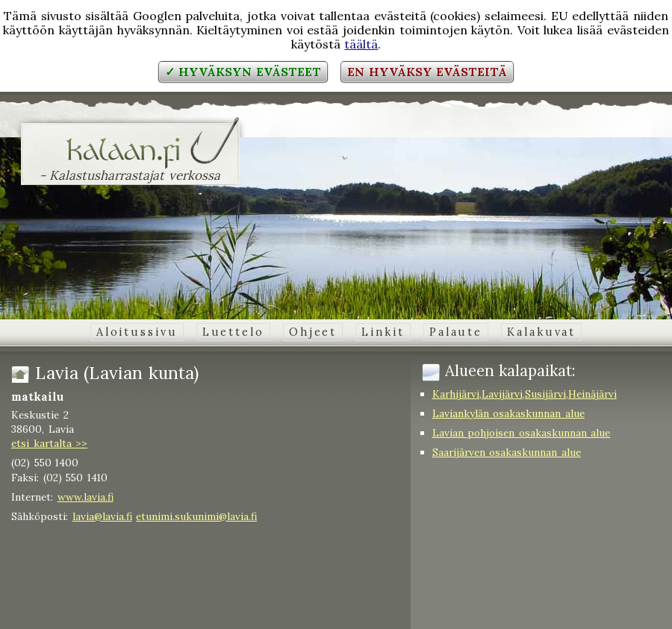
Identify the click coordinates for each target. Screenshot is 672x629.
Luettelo (233, 332)
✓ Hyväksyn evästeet (243, 72)
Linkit (383, 332)
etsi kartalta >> (49, 443)
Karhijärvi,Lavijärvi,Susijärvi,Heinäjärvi (525, 394)
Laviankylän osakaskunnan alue (508, 413)
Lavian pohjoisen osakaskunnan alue (522, 433)
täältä (361, 44)
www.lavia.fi (85, 497)
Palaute (456, 332)
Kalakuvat (541, 332)
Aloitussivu (137, 332)
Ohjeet (313, 332)
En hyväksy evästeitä (427, 72)
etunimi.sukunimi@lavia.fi (196, 516)
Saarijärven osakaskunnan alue (507, 452)
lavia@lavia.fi (102, 516)
